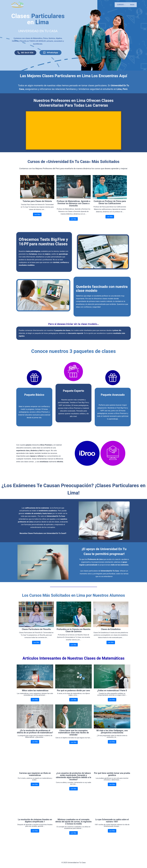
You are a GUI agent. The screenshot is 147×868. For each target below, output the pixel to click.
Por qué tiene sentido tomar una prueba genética (112, 787)
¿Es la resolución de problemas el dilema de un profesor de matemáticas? (35, 744)
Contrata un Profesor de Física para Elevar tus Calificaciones (110, 206)
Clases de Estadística (111, 642)
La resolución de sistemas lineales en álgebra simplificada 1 (35, 833)
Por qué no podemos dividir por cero (73, 703)
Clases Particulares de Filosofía (36, 642)
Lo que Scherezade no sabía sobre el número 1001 (112, 833)
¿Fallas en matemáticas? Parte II (112, 703)
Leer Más (37, 218)
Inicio (132, 5)
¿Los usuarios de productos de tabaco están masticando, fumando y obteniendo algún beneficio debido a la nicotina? (74, 789)
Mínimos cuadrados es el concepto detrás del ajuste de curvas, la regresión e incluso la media (74, 834)
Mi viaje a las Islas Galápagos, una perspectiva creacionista (112, 744)
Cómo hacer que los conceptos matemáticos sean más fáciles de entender (73, 745)
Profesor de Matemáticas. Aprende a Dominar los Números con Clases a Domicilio (73, 207)
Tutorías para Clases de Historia (37, 205)
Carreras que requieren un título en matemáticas (35, 787)
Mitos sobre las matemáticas (35, 703)
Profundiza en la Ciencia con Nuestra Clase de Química (73, 643)
